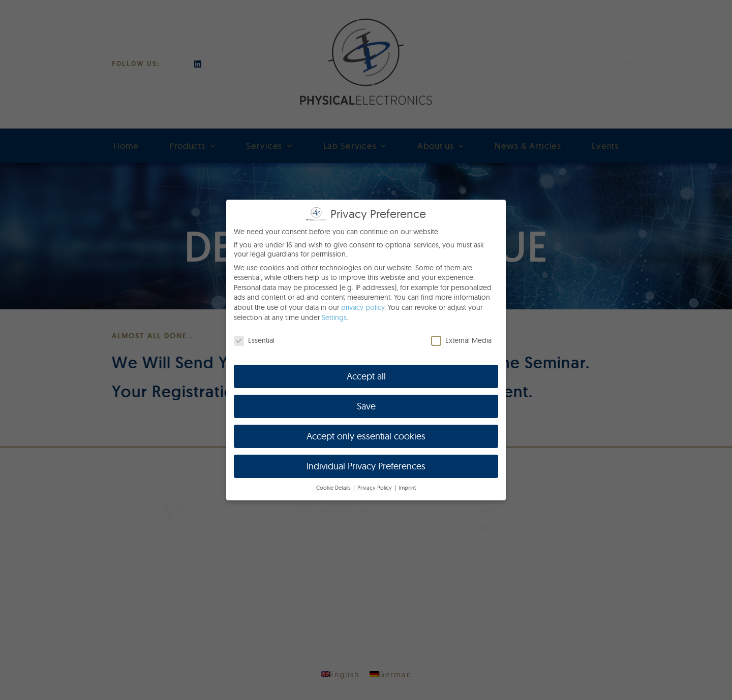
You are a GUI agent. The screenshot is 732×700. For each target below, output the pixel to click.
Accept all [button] (366, 376)
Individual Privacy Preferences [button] (366, 466)
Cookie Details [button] (334, 487)
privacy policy (363, 307)
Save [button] (366, 406)
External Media (461, 340)
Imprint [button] (407, 487)
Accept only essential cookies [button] (366, 436)
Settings (334, 317)
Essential (254, 340)
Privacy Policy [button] (375, 487)
